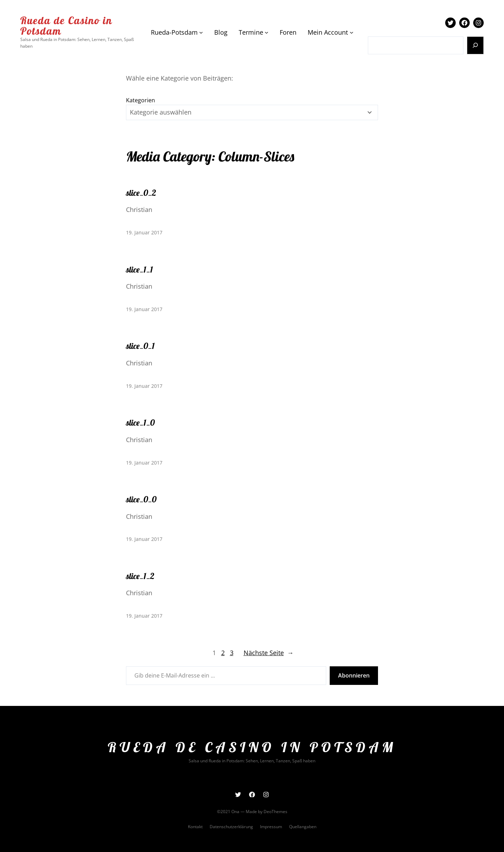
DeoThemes (275, 812)
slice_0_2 (141, 193)
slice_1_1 (139, 269)
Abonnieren (354, 675)
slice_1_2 (140, 576)
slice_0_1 (140, 346)
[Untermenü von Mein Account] (352, 32)
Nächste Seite (269, 653)
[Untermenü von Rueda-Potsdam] (201, 32)
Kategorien (141, 100)
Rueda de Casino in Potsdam (66, 26)
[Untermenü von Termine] (267, 32)
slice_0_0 (141, 499)
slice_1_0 (140, 422)
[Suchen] (475, 45)
